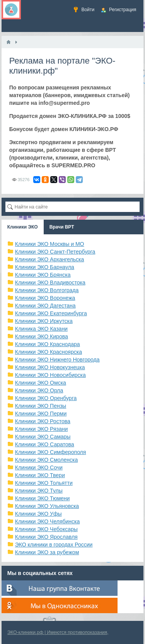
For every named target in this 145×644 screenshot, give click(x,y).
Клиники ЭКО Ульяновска (47, 506)
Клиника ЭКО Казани (41, 329)
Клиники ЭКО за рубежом (47, 552)
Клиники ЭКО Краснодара (48, 344)
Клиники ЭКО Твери (40, 475)
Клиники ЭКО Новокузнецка (50, 367)
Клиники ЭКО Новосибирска (50, 375)
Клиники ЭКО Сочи (39, 467)
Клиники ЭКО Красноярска (49, 352)
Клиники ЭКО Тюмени (43, 498)
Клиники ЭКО (23, 227)
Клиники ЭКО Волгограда (47, 290)
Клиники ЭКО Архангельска (50, 259)
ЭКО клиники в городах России (54, 545)
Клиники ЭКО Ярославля (46, 537)
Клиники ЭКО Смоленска (47, 460)
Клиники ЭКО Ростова (43, 421)
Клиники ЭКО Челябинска (48, 521)
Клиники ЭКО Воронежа (45, 298)
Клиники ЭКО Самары (43, 437)
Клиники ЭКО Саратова (45, 444)
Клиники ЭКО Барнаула (45, 267)
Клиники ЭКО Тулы (39, 491)
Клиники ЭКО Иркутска (44, 321)
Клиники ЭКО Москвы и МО (50, 244)
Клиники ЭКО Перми (41, 414)
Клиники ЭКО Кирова (42, 336)
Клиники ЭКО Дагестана (45, 306)
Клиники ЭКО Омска (41, 383)
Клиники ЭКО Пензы (41, 406)
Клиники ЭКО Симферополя (51, 452)
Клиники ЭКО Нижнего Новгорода (57, 360)
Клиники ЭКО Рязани (42, 429)
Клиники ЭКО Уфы (38, 514)
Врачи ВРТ (62, 227)
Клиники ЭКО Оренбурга (46, 398)
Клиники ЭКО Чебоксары (46, 529)
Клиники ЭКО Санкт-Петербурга (55, 252)
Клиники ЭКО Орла (39, 390)
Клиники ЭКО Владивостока (50, 282)
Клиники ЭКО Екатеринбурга (51, 313)
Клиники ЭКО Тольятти (44, 483)
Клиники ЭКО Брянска (43, 275)
